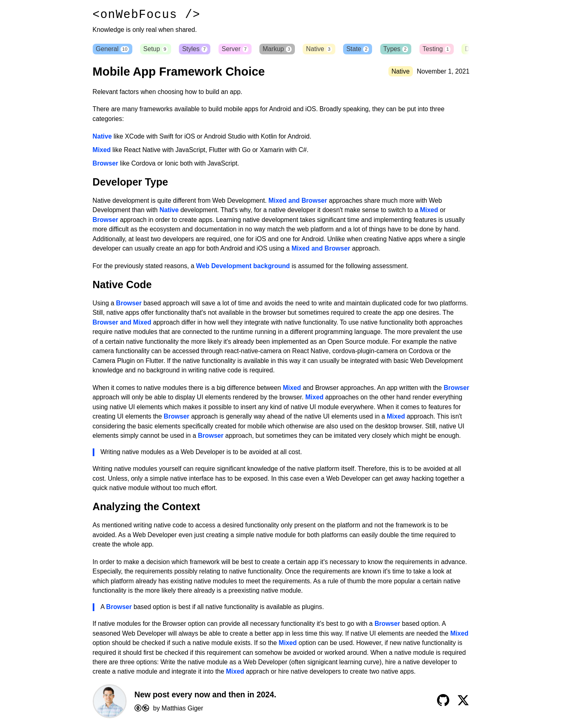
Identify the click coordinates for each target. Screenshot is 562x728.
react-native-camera (253, 353)
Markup (283, 50)
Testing (449, 50)
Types (406, 50)
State (367, 50)
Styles (198, 50)
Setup (158, 50)
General (113, 50)
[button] (465, 50)
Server (240, 50)
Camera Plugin (114, 362)
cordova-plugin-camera (365, 353)
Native (327, 50)
